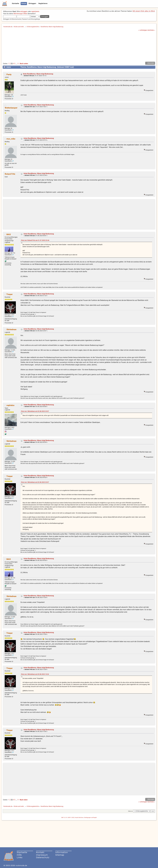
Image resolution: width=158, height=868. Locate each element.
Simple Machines (79, 818)
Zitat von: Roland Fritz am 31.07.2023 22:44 (35, 240)
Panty (9, 74)
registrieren (35, 11)
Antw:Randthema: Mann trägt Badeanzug (38, 74)
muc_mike (11, 139)
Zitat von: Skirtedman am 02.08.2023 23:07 (35, 411)
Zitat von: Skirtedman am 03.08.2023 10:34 (35, 674)
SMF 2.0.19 (64, 818)
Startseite (22, 852)
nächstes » (151, 30)
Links (20, 857)
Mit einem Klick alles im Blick (144, 11)
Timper (9, 294)
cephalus (10, 405)
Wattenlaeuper (11, 108)
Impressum (42, 855)
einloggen (24, 11)
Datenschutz (43, 857)
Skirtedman (11, 329)
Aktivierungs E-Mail (20, 14)
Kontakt (40, 852)
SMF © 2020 (71, 818)
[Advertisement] (79, 46)
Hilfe (19, 855)
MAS (9, 234)
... (17, 64)
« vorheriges (143, 30)
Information (62, 852)
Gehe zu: (130, 811)
